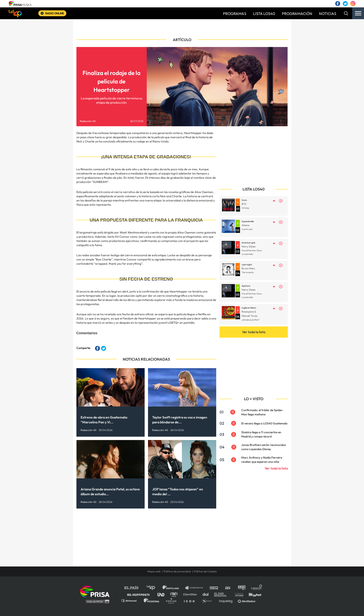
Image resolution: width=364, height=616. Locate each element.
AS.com (227, 588)
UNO (163, 594)
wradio (175, 594)
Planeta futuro (238, 594)
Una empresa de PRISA (96, 591)
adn (241, 588)
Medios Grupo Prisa (96, 601)
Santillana (174, 588)
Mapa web (154, 571)
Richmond (131, 601)
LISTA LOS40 (264, 14)
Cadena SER (214, 588)
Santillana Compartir (196, 588)
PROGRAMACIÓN (297, 14)
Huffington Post (139, 594)
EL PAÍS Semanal (222, 594)
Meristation (247, 601)
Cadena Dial (207, 594)
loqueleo (227, 601)
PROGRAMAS (235, 14)
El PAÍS (134, 588)
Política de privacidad (177, 571)
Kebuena (253, 594)
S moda (208, 601)
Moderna (152, 601)
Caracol (257, 588)
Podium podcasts (173, 601)
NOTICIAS (328, 14)
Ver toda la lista (254, 332)
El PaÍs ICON (191, 601)
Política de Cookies (205, 571)
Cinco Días (191, 594)
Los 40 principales (154, 588)
